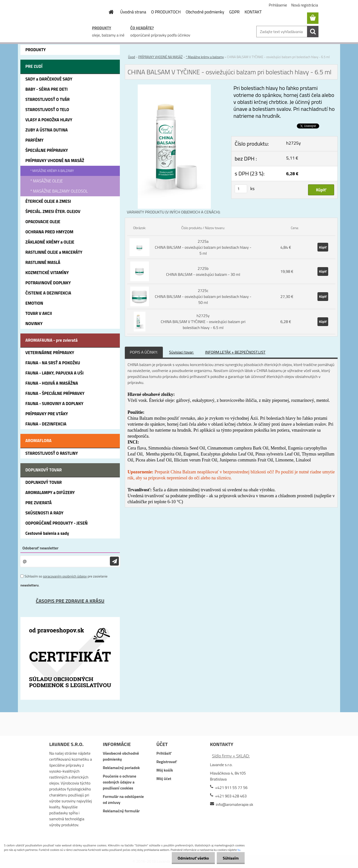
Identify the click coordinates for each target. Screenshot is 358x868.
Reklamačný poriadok (121, 768)
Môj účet (164, 779)
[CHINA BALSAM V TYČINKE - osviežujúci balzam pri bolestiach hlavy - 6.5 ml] (174, 87)
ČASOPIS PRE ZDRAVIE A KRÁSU (70, 601)
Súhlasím (230, 858)
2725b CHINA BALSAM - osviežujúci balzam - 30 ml (203, 271)
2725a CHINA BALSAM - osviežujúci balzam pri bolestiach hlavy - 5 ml (203, 247)
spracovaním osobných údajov (65, 576)
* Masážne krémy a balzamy (205, 57)
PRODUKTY (102, 28)
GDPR (234, 12)
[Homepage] (108, 12)
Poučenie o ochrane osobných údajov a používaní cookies (119, 782)
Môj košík (165, 770)
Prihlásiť (164, 753)
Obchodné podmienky (205, 12)
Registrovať (167, 762)
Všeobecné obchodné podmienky (121, 756)
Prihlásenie (278, 5)
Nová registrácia (305, 5)
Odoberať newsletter (40, 548)
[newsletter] (114, 561)
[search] (313, 32)
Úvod (132, 57)
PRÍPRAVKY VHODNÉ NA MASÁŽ (160, 57)
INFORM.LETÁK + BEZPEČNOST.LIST (235, 352)
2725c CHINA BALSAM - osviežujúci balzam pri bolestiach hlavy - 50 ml (203, 296)
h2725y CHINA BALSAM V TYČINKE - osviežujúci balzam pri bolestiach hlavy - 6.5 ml (203, 322)
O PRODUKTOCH (166, 12)
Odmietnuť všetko (192, 858)
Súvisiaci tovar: (181, 352)
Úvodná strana (133, 12)
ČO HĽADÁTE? (142, 28)
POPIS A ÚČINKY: (144, 352)
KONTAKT (253, 12)
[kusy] (241, 189)
